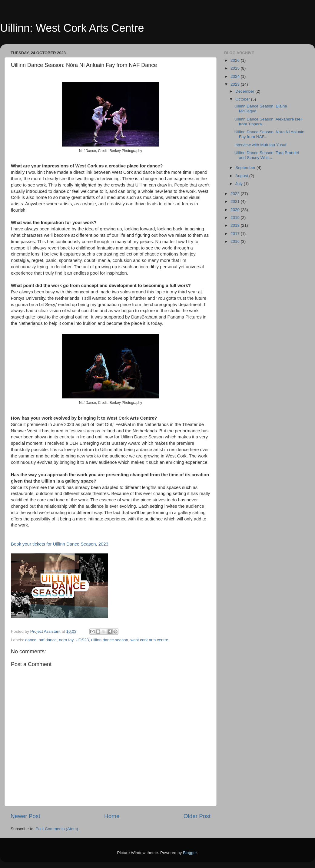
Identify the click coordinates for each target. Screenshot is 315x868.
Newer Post (25, 816)
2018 (236, 225)
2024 (236, 76)
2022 (236, 194)
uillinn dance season (110, 640)
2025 (236, 68)
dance (31, 640)
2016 (236, 241)
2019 (236, 218)
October (243, 99)
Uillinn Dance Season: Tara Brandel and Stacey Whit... (267, 155)
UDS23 (82, 640)
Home (112, 816)
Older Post (197, 816)
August (242, 176)
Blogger (190, 853)
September (246, 168)
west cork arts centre (149, 640)
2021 (236, 201)
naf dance (48, 640)
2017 (236, 234)
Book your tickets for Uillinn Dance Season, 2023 (60, 544)
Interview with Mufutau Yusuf (260, 145)
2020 (236, 210)
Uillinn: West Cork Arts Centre (72, 28)
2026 (236, 60)
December (245, 91)
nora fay (66, 640)
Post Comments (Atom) (57, 829)
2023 (236, 84)
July (240, 184)
